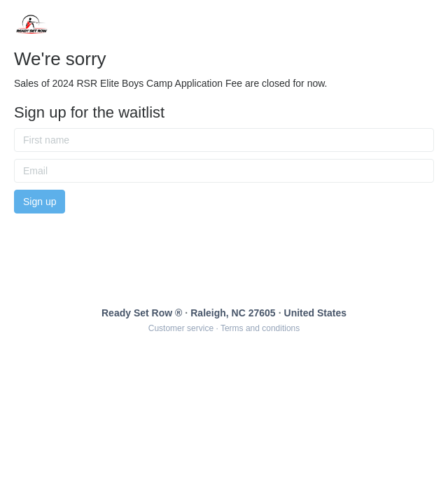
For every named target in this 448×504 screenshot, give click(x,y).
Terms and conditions (260, 328)
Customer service (181, 328)
